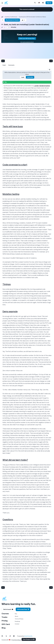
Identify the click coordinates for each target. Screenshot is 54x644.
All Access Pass (23, 609)
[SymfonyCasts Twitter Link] (8, 636)
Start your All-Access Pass (27, 38)
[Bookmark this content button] (3, 20)
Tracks (4, 617)
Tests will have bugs (13, 126)
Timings (7, 284)
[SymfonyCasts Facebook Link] (11, 636)
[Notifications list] (39, 3)
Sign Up (49, 3)
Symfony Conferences (11, 17)
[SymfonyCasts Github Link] (4, 636)
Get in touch (8, 609)
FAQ (16, 614)
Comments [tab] (11, 65)
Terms (17, 619)
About (16, 616)
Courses (5, 614)
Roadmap (17, 621)
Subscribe (30, 77)
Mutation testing (11, 194)
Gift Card (6, 624)
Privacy (21, 619)
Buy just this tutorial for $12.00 (27, 42)
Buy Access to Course (12, 20)
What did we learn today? (15, 460)
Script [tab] (4, 65)
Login (23, 77)
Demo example (10, 311)
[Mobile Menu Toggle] (2, 3)
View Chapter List (29, 639)
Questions (8, 519)
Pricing (5, 621)
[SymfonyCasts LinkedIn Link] (15, 636)
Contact (17, 624)
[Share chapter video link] (2, 27)
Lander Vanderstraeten (42, 86)
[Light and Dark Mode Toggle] (43, 3)
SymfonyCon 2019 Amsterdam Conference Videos (33, 17)
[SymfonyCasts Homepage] (7, 3)
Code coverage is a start (15, 165)
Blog (4, 628)
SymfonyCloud (17, 640)
